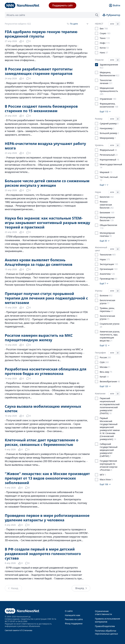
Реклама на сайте (74, 619)
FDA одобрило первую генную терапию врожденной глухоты (41, 34)
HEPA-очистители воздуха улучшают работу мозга (45, 146)
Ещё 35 (105, 241)
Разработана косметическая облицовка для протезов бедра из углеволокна (46, 371)
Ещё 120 (105, 386)
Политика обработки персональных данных (106, 632)
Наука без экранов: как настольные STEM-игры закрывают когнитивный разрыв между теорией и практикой (47, 223)
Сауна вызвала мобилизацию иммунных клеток (43, 409)
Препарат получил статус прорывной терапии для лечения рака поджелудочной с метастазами (46, 298)
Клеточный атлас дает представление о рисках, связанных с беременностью (42, 442)
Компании (100, 393)
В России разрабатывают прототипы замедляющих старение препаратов (39, 71)
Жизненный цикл (101, 249)
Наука (98, 192)
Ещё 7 (104, 283)
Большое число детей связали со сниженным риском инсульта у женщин (47, 183)
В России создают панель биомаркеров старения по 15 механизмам (41, 108)
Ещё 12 (105, 345)
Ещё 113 (105, 111)
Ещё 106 (105, 484)
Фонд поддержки (74, 623)
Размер (99, 119)
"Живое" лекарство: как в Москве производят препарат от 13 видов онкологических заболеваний (47, 478)
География (100, 353)
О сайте (69, 611)
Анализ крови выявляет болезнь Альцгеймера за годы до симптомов (39, 262)
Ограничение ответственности (103, 613)
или (112, 24)
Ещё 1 (104, 185)
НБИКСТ (99, 24)
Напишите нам (72, 615)
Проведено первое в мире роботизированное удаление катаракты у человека (47, 518)
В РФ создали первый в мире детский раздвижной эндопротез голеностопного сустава (43, 554)
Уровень (99, 145)
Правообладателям (105, 626)
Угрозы (99, 291)
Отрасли (99, 60)
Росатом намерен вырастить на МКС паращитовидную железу (39, 338)
